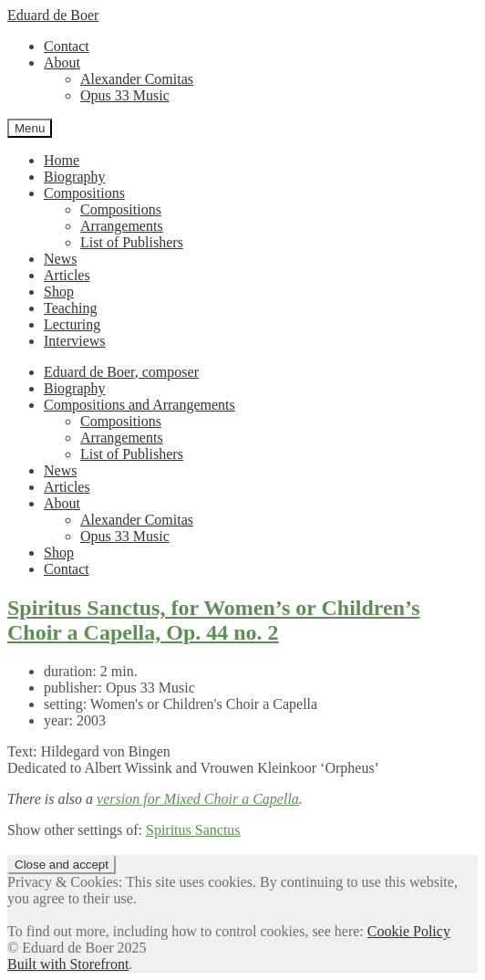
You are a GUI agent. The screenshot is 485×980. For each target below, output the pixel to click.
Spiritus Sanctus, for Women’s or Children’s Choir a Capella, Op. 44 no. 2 (214, 620)
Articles (67, 275)
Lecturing (72, 324)
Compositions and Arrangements (139, 405)
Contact (67, 46)
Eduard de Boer (53, 15)
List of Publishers (132, 242)
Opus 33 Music (125, 95)
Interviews (75, 341)
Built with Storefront (68, 964)
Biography (75, 177)
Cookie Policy (409, 931)
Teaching (70, 308)
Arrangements (122, 226)
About (62, 63)
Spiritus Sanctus (193, 830)
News (60, 259)
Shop (59, 292)
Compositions (84, 193)
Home (62, 160)
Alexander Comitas (137, 79)
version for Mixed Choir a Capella (198, 799)
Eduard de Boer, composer (121, 372)
